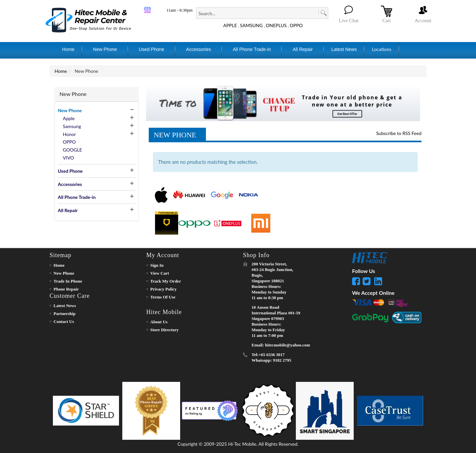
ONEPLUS (276, 25)
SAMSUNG (251, 25)
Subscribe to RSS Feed (399, 133)
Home (61, 71)
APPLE (230, 25)
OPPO (296, 25)
